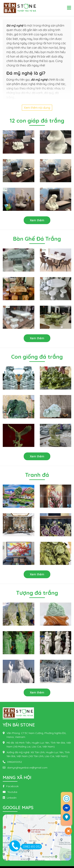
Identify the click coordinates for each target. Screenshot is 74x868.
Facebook (12, 786)
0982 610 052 (31, 847)
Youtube (12, 792)
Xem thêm (37, 220)
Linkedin (12, 798)
